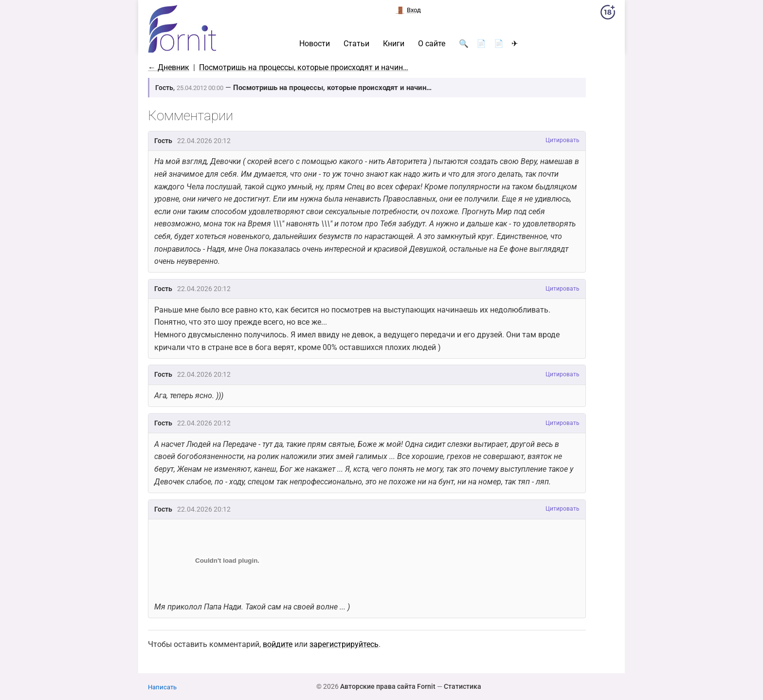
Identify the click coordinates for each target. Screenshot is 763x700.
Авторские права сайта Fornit (388, 686)
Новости (315, 44)
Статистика (463, 686)
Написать (162, 687)
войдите (278, 644)
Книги (394, 44)
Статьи (356, 44)
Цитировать (563, 140)
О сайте (432, 44)
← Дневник (169, 67)
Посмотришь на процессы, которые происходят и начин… (304, 67)
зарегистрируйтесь (344, 644)
